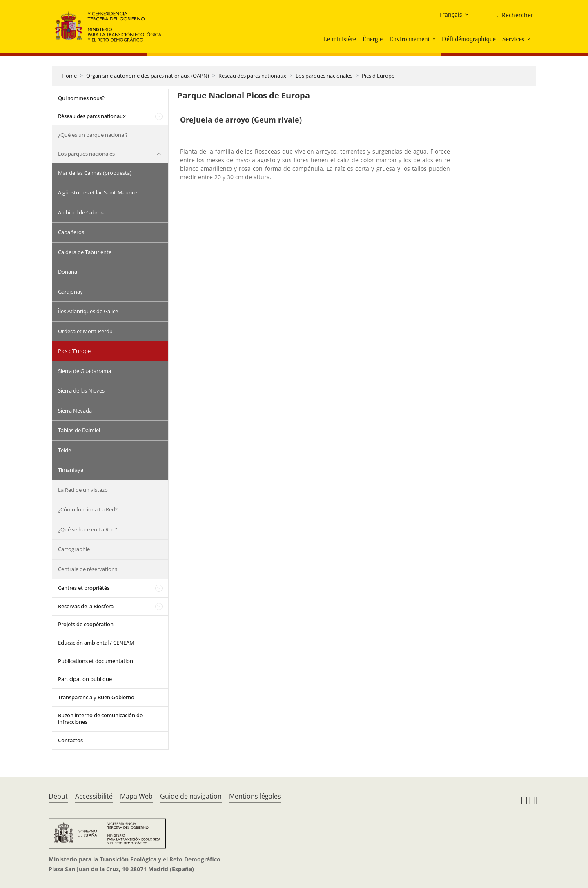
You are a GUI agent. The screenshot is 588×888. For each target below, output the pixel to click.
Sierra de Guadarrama (85, 371)
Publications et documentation (96, 661)
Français (451, 15)
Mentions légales (255, 796)
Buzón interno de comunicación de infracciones (100, 718)
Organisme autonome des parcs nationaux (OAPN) (148, 76)
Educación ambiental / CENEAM (96, 643)
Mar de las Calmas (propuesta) (95, 173)
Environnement (409, 39)
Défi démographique (469, 39)
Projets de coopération (86, 624)
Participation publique (85, 679)
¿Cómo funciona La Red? (88, 509)
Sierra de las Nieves (81, 390)
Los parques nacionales (324, 76)
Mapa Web (136, 796)
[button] (435, 39)
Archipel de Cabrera (82, 212)
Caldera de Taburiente (85, 252)
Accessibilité (94, 796)
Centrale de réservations (88, 569)
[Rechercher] (512, 15)
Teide (65, 450)
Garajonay (70, 292)
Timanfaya (71, 470)
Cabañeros (71, 232)
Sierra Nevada (75, 411)
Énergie (373, 39)
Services (513, 39)
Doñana (68, 272)
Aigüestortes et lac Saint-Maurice (98, 192)
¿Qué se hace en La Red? (88, 529)
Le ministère (339, 39)
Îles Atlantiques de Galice (88, 311)
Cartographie (74, 549)
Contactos (70, 740)
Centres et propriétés (84, 588)
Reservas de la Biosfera (86, 606)
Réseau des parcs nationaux (252, 76)
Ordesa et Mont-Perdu (85, 331)
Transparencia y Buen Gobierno (96, 697)
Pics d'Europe (378, 76)
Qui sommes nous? (81, 98)
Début (58, 796)
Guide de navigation (191, 796)
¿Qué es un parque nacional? (93, 135)
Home (69, 76)
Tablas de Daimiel (79, 430)
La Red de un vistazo (83, 490)
